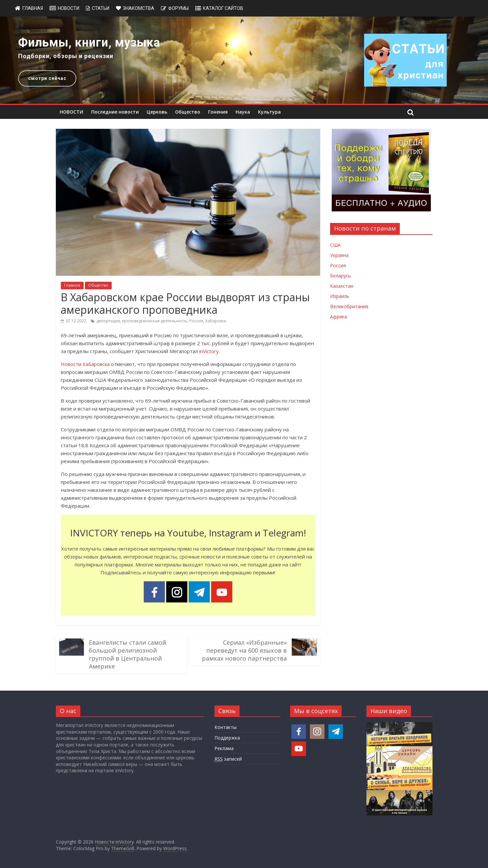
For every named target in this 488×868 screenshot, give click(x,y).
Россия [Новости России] (338, 265)
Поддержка (227, 738)
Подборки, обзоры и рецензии (66, 56)
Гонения (218, 112)
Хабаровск (216, 321)
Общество (188, 112)
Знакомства (139, 8)
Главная (33, 8)
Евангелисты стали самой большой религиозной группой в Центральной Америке (128, 654)
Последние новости (115, 112)
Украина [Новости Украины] (339, 255)
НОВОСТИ (72, 112)
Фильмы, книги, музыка (89, 43)
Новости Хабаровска (85, 364)
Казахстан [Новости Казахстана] (342, 286)
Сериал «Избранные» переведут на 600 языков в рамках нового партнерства (244, 650)
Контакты (225, 727)
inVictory (209, 351)
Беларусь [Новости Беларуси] (340, 276)
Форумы (178, 8)
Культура (269, 112)
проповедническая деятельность (155, 321)
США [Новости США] (335, 245)
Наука (243, 112)
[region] (244, 60)
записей (228, 759)
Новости (69, 8)
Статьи (101, 8)
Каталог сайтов (223, 8)
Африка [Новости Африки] (338, 317)
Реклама (224, 748)
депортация (108, 321)
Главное (72, 285)
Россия (196, 321)
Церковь (157, 112)
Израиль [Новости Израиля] (340, 296)
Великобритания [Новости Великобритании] (349, 306)
